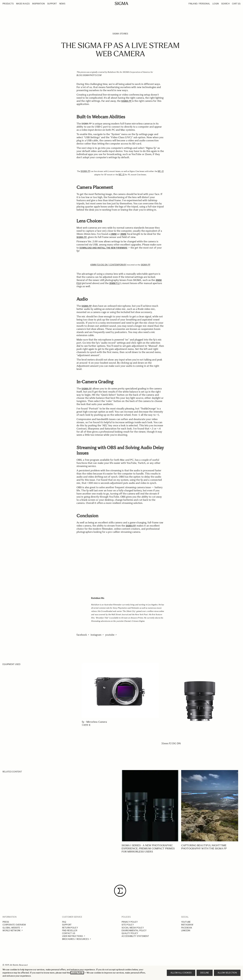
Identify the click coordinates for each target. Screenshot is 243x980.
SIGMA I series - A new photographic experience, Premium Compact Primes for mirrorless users (148, 848)
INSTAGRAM (187, 925)
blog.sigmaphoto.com (89, 75)
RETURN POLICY (70, 928)
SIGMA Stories (120, 34)
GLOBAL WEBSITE (11, 928)
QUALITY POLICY (130, 933)
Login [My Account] (216, 4)
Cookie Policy (77, 973)
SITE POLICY (128, 925)
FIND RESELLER (70, 931)
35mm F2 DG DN (171, 743)
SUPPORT (67, 925)
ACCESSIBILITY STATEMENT (135, 936)
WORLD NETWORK (12, 931)
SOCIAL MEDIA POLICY (133, 928)
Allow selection (227, 973)
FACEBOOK (187, 928)
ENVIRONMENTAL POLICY (134, 931)
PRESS (6, 922)
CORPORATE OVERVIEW (14, 925)
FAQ (64, 922)
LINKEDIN (186, 931)
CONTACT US (69, 933)
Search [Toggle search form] (225, 4)
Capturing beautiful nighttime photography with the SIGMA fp (204, 847)
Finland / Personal (199, 4)
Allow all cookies (181, 973)
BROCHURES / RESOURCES (75, 939)
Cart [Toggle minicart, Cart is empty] (236, 4)
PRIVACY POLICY (130, 922)
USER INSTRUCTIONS (72, 936)
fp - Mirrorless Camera (94, 722)
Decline (205, 973)
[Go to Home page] (121, 3)
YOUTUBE (186, 922)
